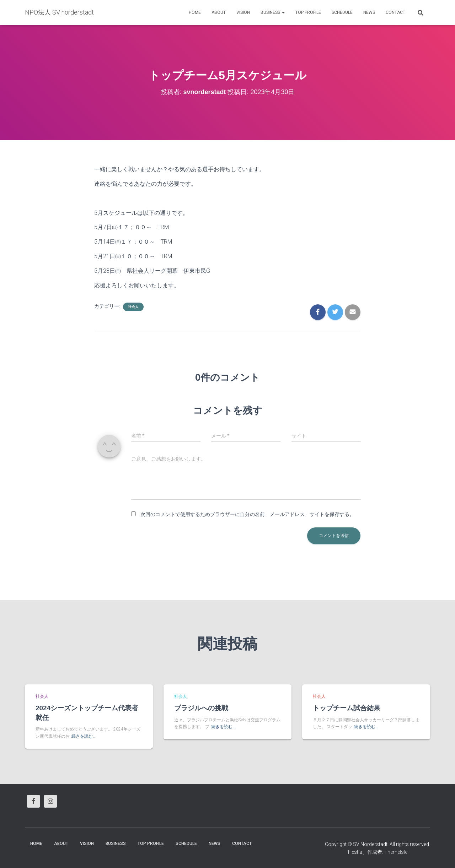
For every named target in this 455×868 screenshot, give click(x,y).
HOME (195, 12)
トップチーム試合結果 (347, 708)
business (273, 12)
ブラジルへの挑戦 (201, 708)
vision (243, 12)
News (369, 12)
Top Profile (308, 12)
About (219, 12)
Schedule (342, 12)
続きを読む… (84, 736)
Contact (395, 12)
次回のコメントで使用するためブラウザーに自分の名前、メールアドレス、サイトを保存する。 (247, 514)
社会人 (133, 307)
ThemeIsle (396, 852)
